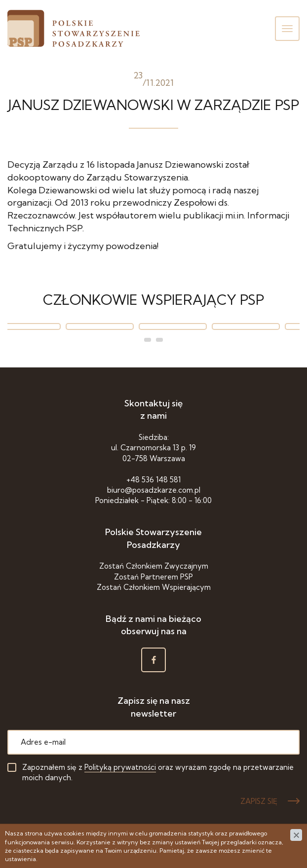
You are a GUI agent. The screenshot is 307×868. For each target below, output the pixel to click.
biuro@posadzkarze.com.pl (154, 490)
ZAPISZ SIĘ (259, 801)
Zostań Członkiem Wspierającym (154, 587)
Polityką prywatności (120, 767)
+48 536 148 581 (153, 480)
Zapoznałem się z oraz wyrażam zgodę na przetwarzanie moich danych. (158, 772)
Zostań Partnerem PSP (153, 577)
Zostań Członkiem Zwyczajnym (154, 566)
